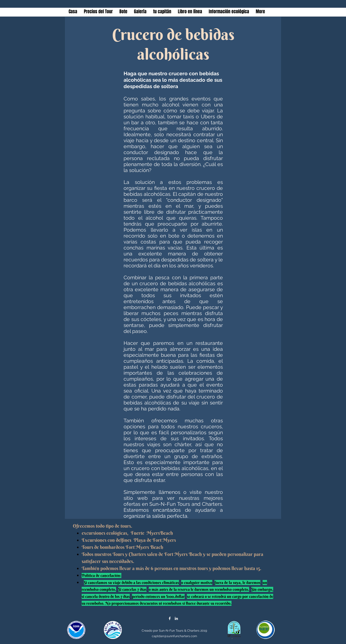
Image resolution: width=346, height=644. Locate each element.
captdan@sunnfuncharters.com (174, 636)
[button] (140, 12)
